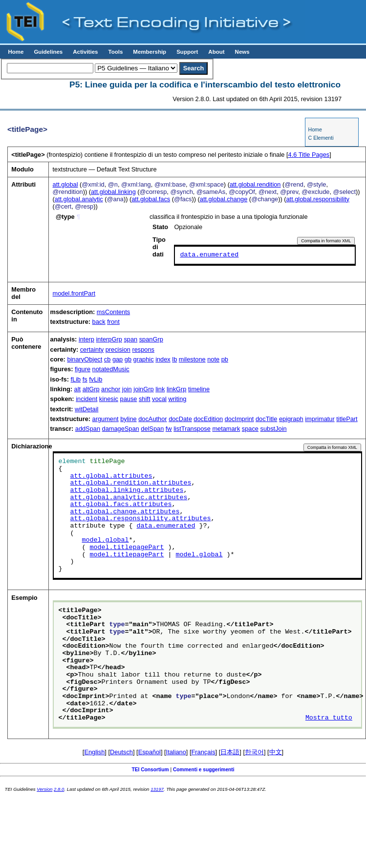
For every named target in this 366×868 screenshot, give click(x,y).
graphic (144, 359)
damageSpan (121, 429)
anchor (111, 389)
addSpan (88, 429)
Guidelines (48, 52)
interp (86, 339)
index (163, 359)
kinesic (109, 399)
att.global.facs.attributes (121, 505)
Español (150, 752)
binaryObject (85, 359)
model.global (106, 540)
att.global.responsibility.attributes (141, 519)
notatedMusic (111, 369)
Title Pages (309, 155)
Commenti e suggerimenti (204, 770)
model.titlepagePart (127, 548)
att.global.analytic (79, 199)
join (127, 389)
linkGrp (177, 389)
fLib (76, 379)
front (113, 322)
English (94, 752)
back (99, 322)
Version (44, 789)
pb (225, 359)
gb (128, 359)
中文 (276, 752)
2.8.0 (59, 789)
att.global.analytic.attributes (129, 498)
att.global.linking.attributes (127, 490)
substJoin (274, 429)
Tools (115, 52)
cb (108, 359)
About (216, 52)
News (242, 52)
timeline (199, 389)
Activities (85, 52)
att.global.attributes (111, 476)
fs (85, 379)
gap (118, 359)
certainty (92, 349)
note (213, 359)
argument (106, 419)
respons (143, 349)
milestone (192, 359)
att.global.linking (113, 192)
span (130, 339)
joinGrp (143, 389)
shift (144, 399)
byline (128, 419)
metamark (226, 429)
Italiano (176, 752)
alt (78, 389)
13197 (157, 789)
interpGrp (109, 339)
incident (86, 399)
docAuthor (152, 419)
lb (174, 359)
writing (177, 399)
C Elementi (321, 138)
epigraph (291, 419)
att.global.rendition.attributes (131, 483)
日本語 (230, 752)
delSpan (152, 429)
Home (16, 52)
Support (187, 52)
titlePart (347, 419)
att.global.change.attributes (125, 512)
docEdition (208, 419)
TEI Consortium (150, 770)
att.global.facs (151, 199)
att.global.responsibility (317, 199)
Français (204, 752)
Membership (150, 52)
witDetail (86, 409)
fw (169, 429)
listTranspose (192, 429)
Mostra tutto (329, 718)
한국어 (254, 752)
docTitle (266, 419)
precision (118, 349)
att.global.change (224, 199)
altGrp (91, 389)
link (160, 389)
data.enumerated (209, 255)
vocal (159, 399)
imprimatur (320, 419)
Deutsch (121, 752)
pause (129, 399)
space (250, 429)
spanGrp (151, 339)
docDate (180, 419)
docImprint (239, 419)
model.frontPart (74, 293)
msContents (113, 312)
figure (83, 369)
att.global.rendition (255, 184)
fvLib (96, 379)
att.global (65, 184)
